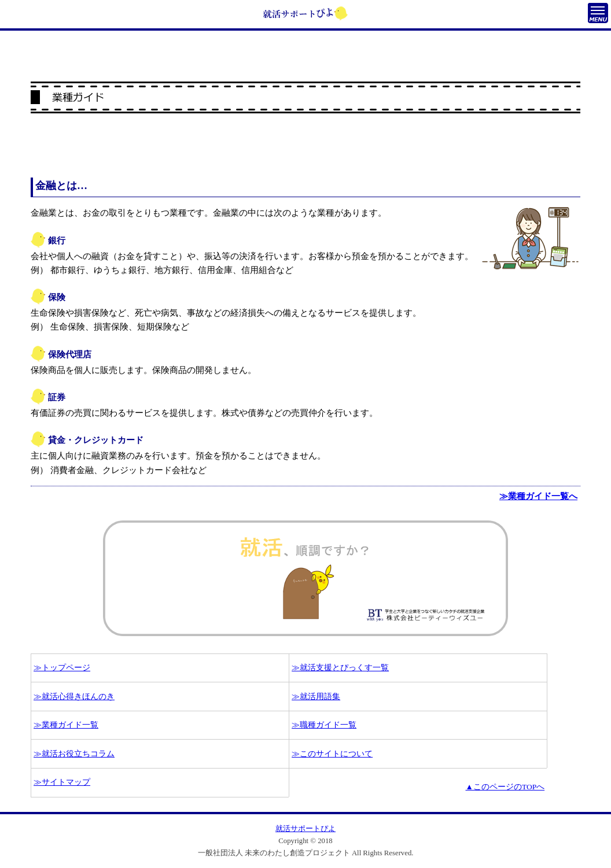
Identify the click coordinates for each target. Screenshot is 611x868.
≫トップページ (62, 668)
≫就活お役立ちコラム (74, 754)
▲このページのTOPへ (505, 787)
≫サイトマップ (62, 782)
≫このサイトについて (332, 754)
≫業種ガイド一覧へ (538, 496)
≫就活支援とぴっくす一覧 (340, 668)
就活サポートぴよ (305, 829)
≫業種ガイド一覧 (66, 725)
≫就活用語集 (316, 697)
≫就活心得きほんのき (74, 697)
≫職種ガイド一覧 (324, 725)
